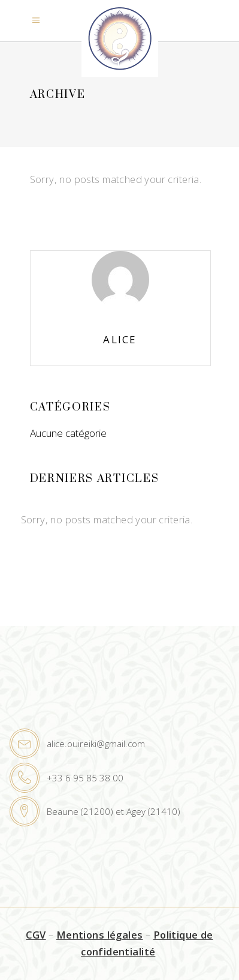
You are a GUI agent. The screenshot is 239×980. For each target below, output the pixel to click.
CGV (36, 935)
